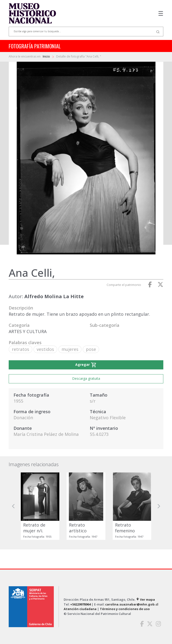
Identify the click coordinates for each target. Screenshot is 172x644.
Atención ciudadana (80, 609)
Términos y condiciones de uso (125, 609)
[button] (14, 506)
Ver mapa (145, 599)
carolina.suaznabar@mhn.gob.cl (132, 604)
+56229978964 (80, 604)
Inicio (47, 56)
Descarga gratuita (86, 378)
